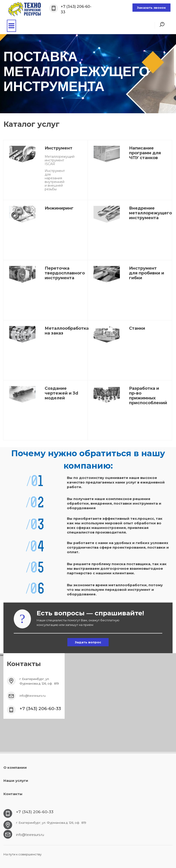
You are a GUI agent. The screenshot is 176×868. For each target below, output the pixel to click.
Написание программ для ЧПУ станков (145, 153)
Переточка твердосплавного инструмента (65, 273)
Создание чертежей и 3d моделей (61, 393)
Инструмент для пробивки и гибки (147, 273)
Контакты (13, 794)
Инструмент (59, 148)
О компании (15, 767)
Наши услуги (16, 781)
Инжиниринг (59, 208)
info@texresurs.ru (33, 696)
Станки (137, 328)
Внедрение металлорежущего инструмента (150, 213)
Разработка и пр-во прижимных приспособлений (148, 396)
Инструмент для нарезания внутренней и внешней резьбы (55, 180)
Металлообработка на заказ (67, 331)
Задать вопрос (88, 642)
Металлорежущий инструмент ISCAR (60, 160)
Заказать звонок (151, 8)
